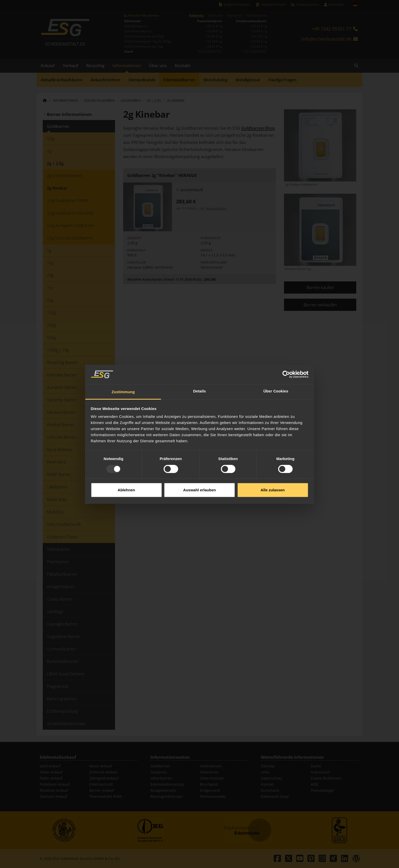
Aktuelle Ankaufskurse (62, 80)
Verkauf (70, 66)
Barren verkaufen (320, 305)
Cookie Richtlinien (326, 778)
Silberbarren (161, 778)
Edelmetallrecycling (167, 784)
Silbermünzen (212, 778)
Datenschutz (272, 778)
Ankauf (48, 66)
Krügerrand (210, 790)
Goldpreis (196, 16)
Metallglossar (248, 80)
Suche (316, 766)
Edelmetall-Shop (275, 796)
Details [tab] (199, 365)
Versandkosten (216, 208)
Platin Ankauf (51, 778)
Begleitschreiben (234, 4)
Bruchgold (209, 784)
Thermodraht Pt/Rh (106, 796)
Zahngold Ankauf (104, 778)
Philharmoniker (213, 796)
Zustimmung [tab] (123, 366)
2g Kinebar (176, 101)
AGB (314, 784)
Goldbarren (160, 766)
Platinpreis (235, 16)
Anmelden (334, 4)
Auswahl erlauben (199, 464)
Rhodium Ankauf (54, 790)
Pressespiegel (322, 790)
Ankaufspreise (305, 4)
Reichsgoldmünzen (167, 796)
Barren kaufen (320, 287)
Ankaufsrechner (271, 4)
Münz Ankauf (101, 766)
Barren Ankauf (102, 790)
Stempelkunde (142, 80)
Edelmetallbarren (179, 80)
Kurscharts (270, 790)
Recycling (95, 66)
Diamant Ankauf (53, 796)
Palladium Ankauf (55, 784)
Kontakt (182, 66)
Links (265, 772)
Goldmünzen (211, 766)
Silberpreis (216, 16)
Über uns (158, 66)
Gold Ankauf (50, 766)
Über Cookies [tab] (276, 365)
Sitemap (268, 766)
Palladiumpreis (256, 16)
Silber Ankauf (51, 772)
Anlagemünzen (163, 790)
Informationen (127, 66)
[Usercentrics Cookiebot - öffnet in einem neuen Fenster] (286, 349)
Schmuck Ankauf (103, 772)
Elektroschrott (101, 784)
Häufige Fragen (282, 80)
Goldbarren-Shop (258, 128)
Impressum (320, 772)
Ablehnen (126, 464)
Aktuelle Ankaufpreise (142, 16)
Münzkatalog (215, 80)
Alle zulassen (273, 464)
